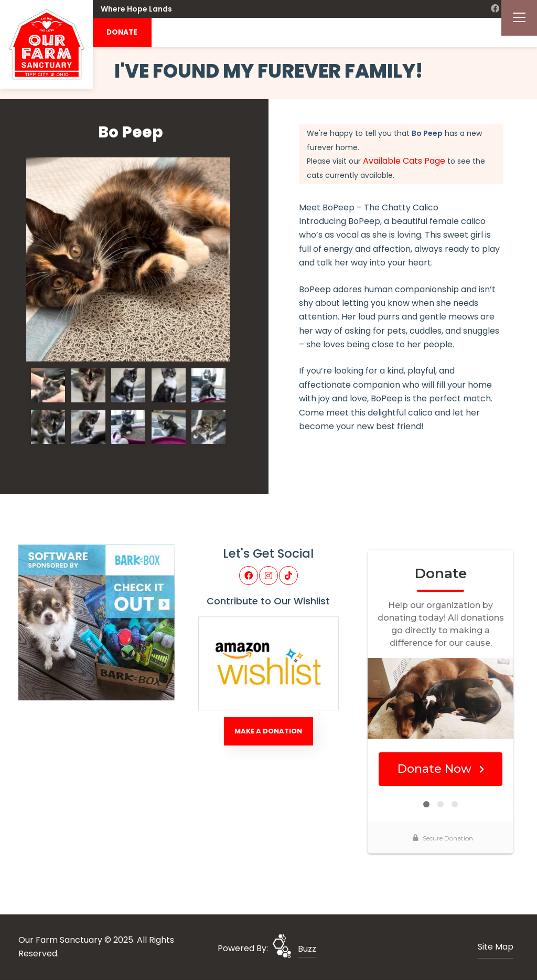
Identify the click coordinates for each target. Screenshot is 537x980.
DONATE (122, 32)
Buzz (307, 949)
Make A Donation (268, 731)
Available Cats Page (404, 161)
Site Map (496, 947)
